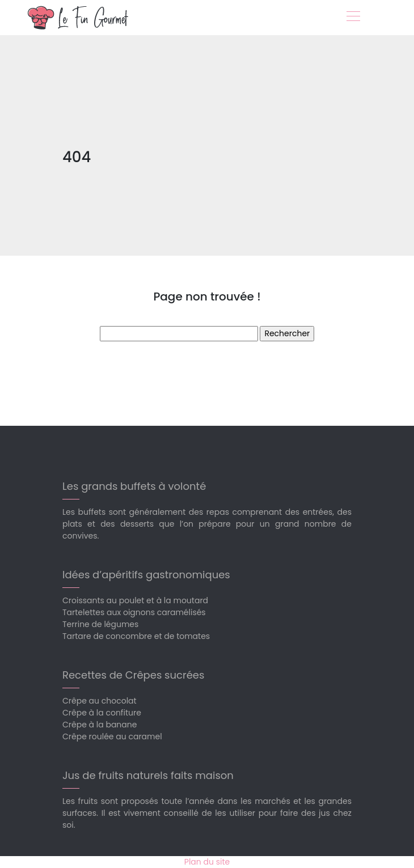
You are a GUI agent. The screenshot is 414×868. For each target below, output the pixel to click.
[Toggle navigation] (353, 18)
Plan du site (207, 862)
